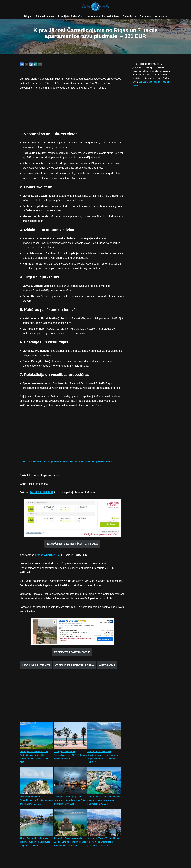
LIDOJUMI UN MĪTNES (36, 666)
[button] (136, 16)
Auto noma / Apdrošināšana (103, 16)
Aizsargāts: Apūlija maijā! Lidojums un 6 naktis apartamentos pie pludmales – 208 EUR (104, 802)
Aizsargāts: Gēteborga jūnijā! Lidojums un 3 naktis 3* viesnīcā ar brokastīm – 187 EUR (70, 802)
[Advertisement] (72, 113)
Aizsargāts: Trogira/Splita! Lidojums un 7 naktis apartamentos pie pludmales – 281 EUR (104, 843)
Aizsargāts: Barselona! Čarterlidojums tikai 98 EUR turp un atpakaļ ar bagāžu (69, 756)
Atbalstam (161, 16)
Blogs (27, 16)
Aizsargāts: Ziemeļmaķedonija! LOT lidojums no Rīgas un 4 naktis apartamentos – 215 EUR (70, 843)
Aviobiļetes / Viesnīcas (71, 16)
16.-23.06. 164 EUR (41, 493)
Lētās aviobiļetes (44, 16)
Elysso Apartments (47, 556)
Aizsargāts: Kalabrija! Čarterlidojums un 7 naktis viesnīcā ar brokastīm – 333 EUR (36, 802)
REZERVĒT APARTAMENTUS (72, 653)
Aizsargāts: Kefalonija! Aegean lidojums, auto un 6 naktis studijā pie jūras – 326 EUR (35, 843)
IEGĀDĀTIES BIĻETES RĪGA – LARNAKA (72, 545)
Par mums (146, 16)
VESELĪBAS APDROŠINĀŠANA (74, 666)
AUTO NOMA (107, 666)
